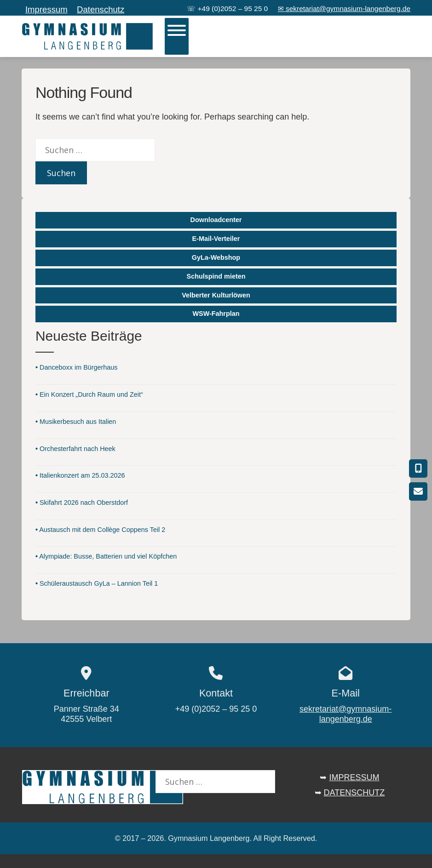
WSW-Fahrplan (216, 314)
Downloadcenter (216, 220)
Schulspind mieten (216, 276)
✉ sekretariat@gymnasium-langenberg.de (344, 9)
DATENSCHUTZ (354, 793)
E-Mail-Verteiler (216, 239)
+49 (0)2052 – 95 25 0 (233, 9)
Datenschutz (101, 9)
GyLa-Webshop (216, 257)
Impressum (46, 9)
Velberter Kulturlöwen (216, 295)
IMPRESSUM (354, 777)
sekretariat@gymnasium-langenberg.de (346, 714)
